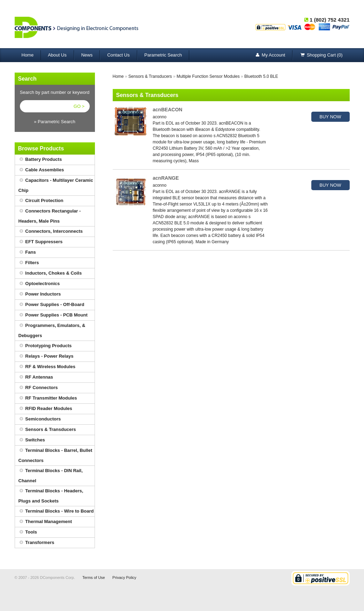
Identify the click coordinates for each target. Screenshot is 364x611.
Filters (29, 263)
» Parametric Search (55, 122)
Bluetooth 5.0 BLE (261, 76)
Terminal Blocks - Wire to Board (56, 511)
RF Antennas (36, 377)
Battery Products (40, 160)
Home (28, 55)
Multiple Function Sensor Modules (208, 76)
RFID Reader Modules (45, 409)
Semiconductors (40, 419)
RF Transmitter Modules (48, 398)
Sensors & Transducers (47, 430)
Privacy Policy (124, 578)
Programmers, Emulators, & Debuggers (52, 329)
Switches (32, 440)
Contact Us (118, 55)
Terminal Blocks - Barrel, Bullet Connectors (55, 454)
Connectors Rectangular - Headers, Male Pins (50, 215)
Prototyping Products (45, 346)
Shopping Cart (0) (321, 55)
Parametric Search (163, 55)
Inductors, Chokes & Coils (50, 273)
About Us (57, 55)
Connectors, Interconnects (51, 232)
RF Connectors (38, 388)
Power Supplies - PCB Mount (53, 315)
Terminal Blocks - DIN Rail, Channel (51, 475)
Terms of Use (94, 578)
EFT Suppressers (41, 242)
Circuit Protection (41, 201)
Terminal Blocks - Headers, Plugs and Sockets (51, 495)
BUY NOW (330, 117)
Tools (28, 532)
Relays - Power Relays (46, 356)
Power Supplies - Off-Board (51, 305)
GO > (79, 106)
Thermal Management (45, 522)
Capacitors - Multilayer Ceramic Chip (56, 184)
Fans (27, 252)
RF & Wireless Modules (47, 367)
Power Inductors (40, 294)
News (87, 55)
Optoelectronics (39, 284)
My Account (270, 55)
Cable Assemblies (41, 170)
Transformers (36, 543)
